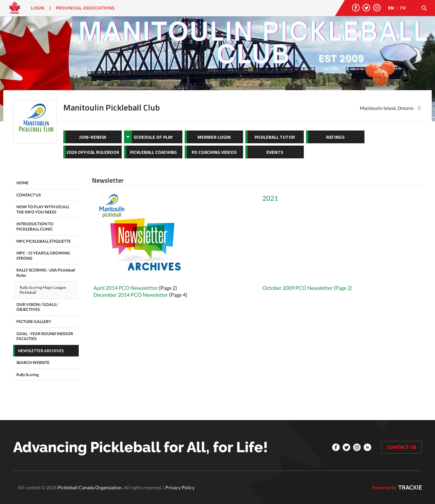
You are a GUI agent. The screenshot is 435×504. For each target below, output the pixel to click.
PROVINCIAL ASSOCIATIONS (85, 8)
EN (391, 8)
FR (403, 8)
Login (38, 8)
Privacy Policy (180, 487)
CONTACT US (402, 447)
